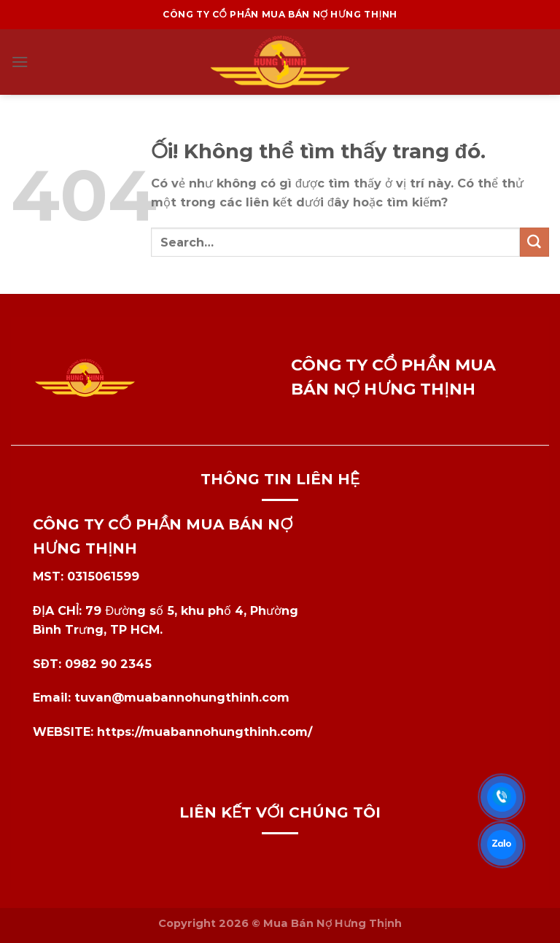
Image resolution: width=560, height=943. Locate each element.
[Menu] (20, 62)
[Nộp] (534, 242)
